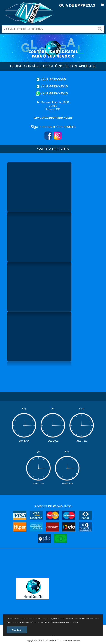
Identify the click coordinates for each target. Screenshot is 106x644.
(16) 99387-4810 (55, 86)
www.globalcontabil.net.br (53, 118)
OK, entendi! (17, 630)
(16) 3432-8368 (54, 79)
